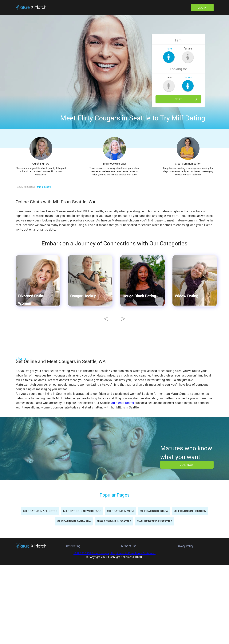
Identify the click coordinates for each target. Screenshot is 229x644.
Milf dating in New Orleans (82, 590)
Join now (187, 544)
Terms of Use (128, 625)
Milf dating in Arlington (40, 590)
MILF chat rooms (122, 482)
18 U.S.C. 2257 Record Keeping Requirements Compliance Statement (114, 632)
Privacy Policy (185, 625)
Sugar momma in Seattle (114, 601)
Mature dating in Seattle (155, 601)
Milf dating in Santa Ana (74, 601)
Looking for (178, 69)
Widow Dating (186, 296)
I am (178, 40)
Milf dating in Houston (190, 590)
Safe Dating (73, 625)
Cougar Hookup (83, 296)
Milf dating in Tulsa (154, 590)
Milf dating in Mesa (120, 590)
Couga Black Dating (139, 296)
